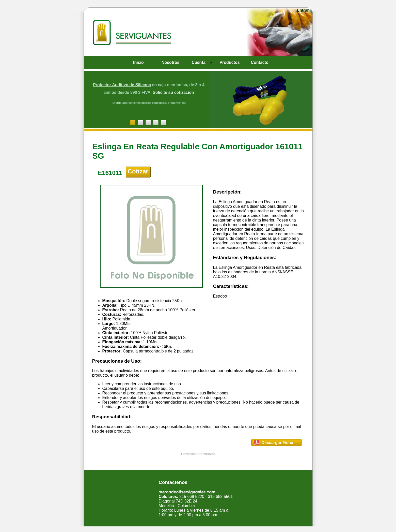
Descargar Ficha (278, 443)
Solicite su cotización (173, 92)
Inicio (138, 62)
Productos (229, 62)
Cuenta (198, 62)
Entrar (303, 10)
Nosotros (170, 62)
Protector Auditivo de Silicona (122, 85)
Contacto (259, 62)
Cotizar (138, 171)
